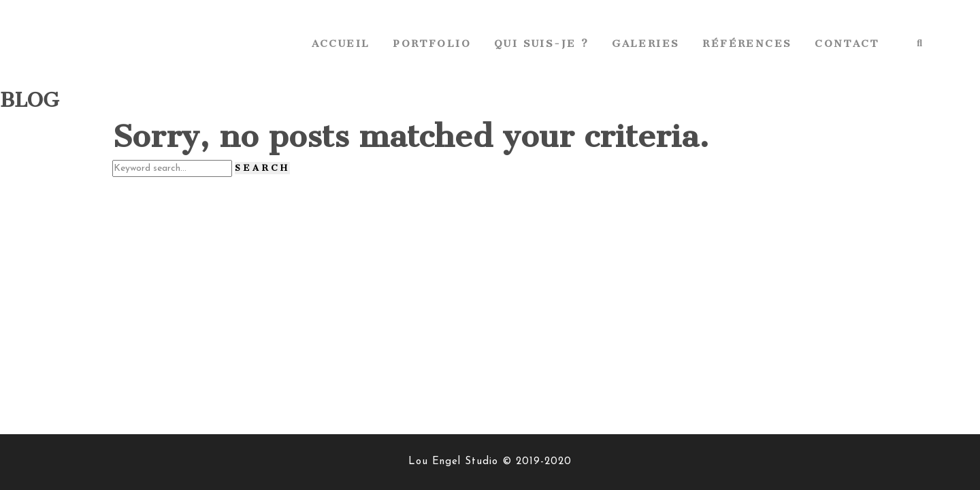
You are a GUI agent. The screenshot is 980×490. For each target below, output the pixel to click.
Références (747, 44)
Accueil (341, 44)
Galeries (646, 44)
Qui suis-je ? (541, 44)
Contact (847, 44)
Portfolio (432, 44)
